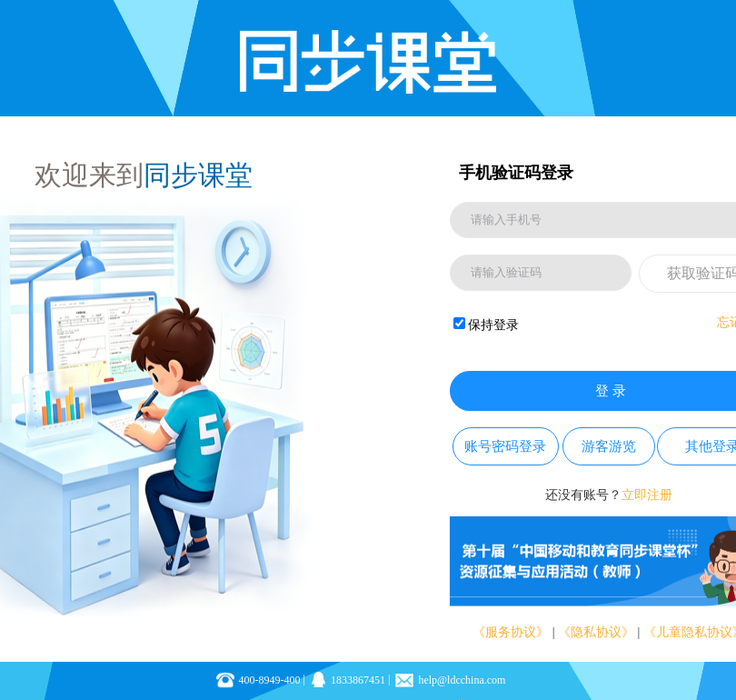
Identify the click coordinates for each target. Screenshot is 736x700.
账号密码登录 (505, 446)
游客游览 (609, 446)
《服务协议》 (511, 632)
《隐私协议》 (596, 632)
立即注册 (647, 495)
